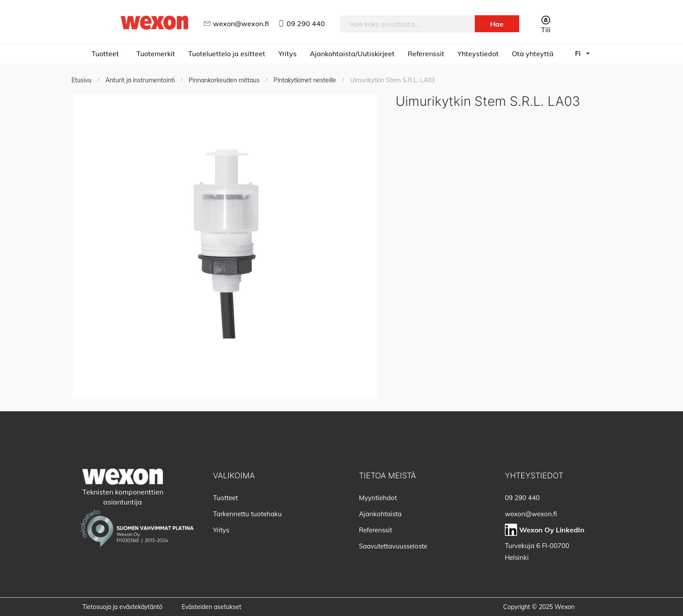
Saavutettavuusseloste (393, 546)
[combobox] (408, 24)
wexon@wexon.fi (241, 24)
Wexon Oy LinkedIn (552, 530)
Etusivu (82, 80)
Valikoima (234, 476)
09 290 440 (306, 24)
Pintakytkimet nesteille (306, 80)
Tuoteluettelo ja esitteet (227, 54)
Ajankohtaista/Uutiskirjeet (352, 54)
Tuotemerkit (156, 54)
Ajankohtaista (380, 514)
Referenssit (426, 54)
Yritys (287, 54)
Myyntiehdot (378, 498)
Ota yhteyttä (533, 54)
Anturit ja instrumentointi (141, 80)
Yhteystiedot (478, 54)
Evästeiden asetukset (211, 607)
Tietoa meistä (387, 476)
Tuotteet (106, 54)
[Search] (497, 24)
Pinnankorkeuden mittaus (225, 80)
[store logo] (155, 22)
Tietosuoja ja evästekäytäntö (122, 607)
